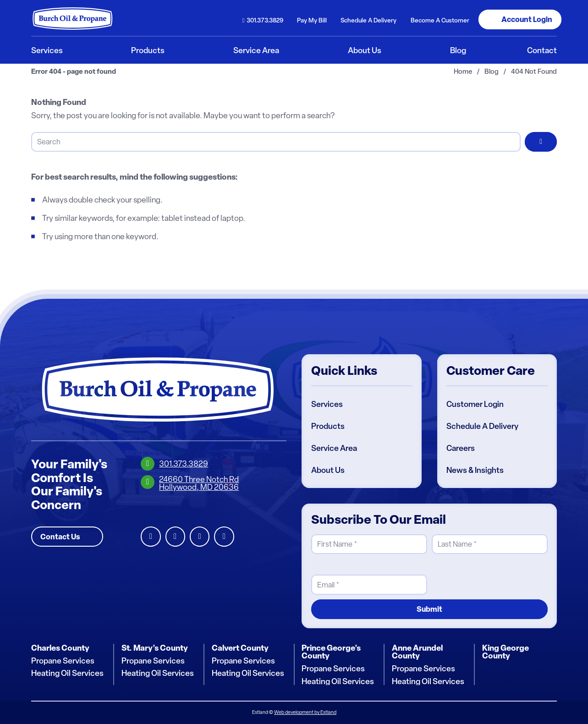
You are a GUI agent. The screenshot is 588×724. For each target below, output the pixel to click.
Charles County (60, 648)
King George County (506, 652)
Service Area (334, 448)
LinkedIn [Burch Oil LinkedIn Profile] (151, 537)
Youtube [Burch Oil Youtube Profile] (224, 537)
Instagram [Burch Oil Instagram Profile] (200, 537)
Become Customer (440, 20)
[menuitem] (263, 19)
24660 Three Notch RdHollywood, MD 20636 (199, 483)
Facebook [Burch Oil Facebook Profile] (175, 537)
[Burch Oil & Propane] (73, 18)
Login (527, 19)
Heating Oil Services (67, 673)
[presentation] (501, 577)
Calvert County (240, 648)
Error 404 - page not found (74, 72)
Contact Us (60, 537)
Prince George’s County (331, 652)
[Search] (276, 142)
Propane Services (63, 661)
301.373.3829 (265, 20)
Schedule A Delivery (482, 426)
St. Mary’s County (155, 648)
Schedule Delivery (368, 20)
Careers (461, 448)
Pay (312, 20)
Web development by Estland (305, 712)
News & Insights (475, 470)
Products (328, 426)
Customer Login (475, 404)
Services (327, 404)
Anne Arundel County (417, 652)
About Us (328, 470)
